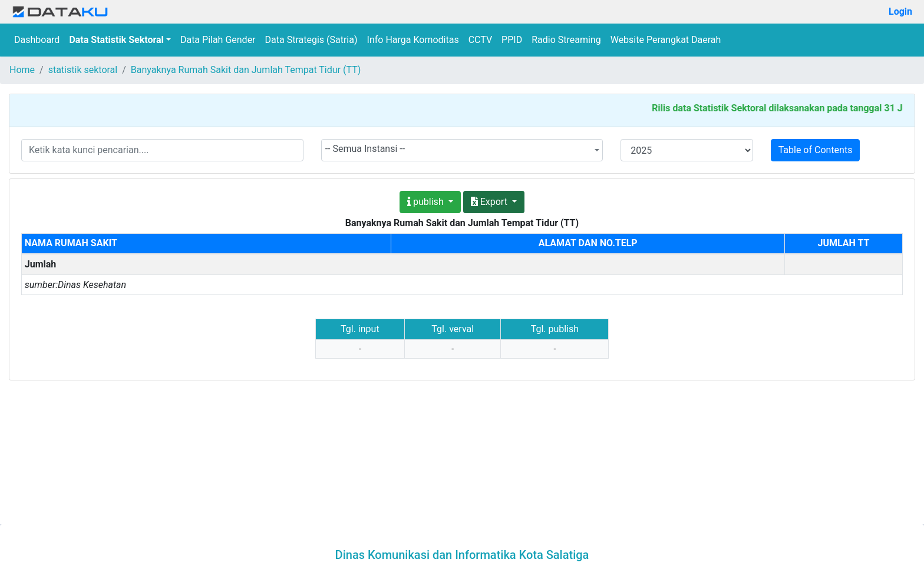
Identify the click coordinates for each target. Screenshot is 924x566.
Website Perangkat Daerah (666, 40)
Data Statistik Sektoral (116, 40)
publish (427, 202)
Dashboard (37, 40)
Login (900, 11)
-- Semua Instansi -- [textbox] (365, 149)
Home (22, 70)
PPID (512, 40)
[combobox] (462, 150)
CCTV (480, 40)
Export (490, 202)
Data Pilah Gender (218, 40)
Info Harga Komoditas (413, 40)
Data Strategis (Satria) (311, 40)
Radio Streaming (566, 40)
